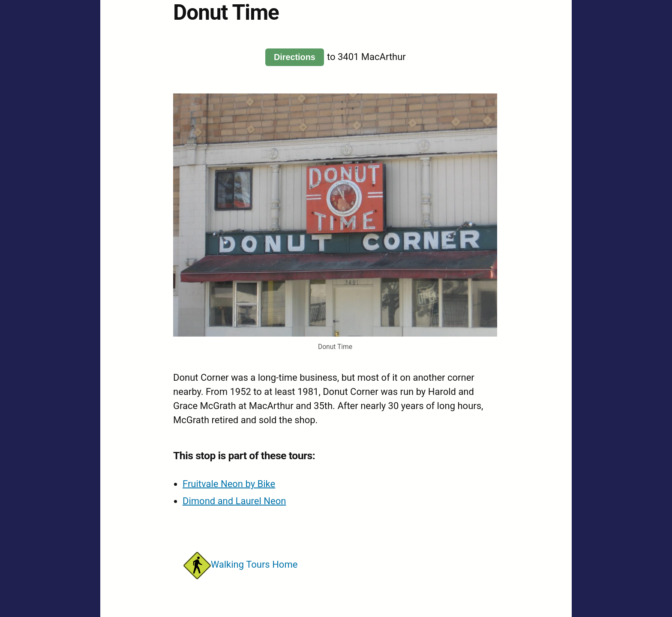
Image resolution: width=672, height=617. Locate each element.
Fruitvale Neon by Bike (229, 484)
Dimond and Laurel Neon (234, 501)
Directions (295, 57)
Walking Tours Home (241, 564)
